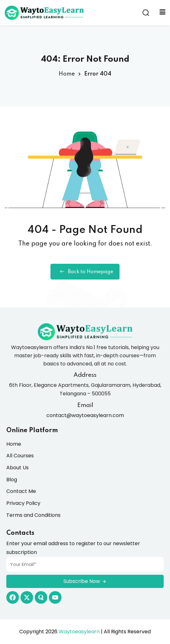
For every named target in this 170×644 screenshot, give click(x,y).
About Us (18, 468)
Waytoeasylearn (79, 632)
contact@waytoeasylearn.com (85, 415)
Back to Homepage (85, 272)
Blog (12, 480)
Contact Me (21, 491)
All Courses (20, 456)
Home (67, 74)
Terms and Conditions (33, 515)
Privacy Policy (23, 503)
